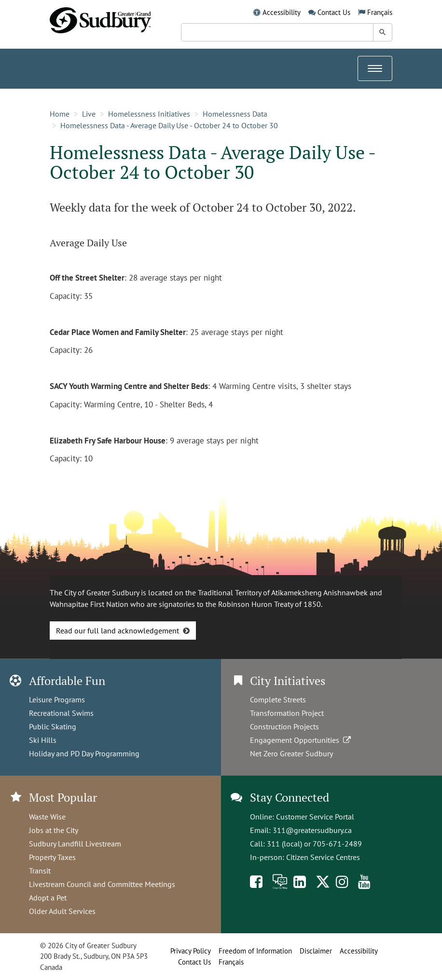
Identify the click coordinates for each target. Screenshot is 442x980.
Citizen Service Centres (323, 857)
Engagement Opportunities (301, 740)
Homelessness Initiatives (149, 114)
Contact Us (334, 12)
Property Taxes (52, 857)
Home (60, 114)
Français (380, 12)
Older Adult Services (62, 911)
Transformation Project (287, 713)
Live (89, 114)
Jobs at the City (54, 830)
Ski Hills (43, 740)
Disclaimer (316, 951)
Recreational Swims (61, 713)
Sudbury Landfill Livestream (75, 844)
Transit (40, 871)
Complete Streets (278, 699)
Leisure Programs (57, 699)
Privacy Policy (191, 951)
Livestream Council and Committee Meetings (102, 884)
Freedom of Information (255, 951)
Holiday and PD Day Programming (84, 753)
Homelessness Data (235, 114)
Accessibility (282, 12)
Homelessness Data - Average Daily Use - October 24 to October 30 (169, 125)
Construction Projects (284, 726)
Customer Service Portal (315, 817)
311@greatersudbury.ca (312, 830)
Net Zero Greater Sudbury (291, 753)
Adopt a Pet (48, 898)
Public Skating (53, 726)
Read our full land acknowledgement (117, 631)
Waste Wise (47, 817)
